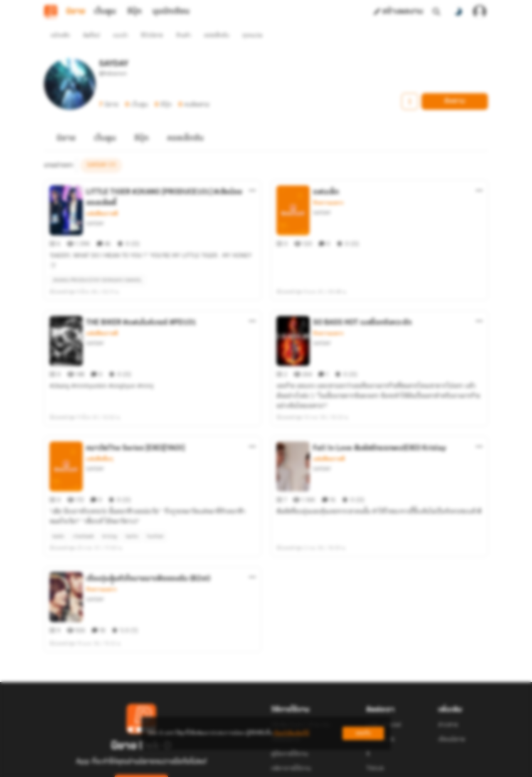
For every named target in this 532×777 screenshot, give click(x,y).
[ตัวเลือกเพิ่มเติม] (252, 175)
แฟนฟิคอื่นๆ (100, 429)
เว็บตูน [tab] (105, 12)
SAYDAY (95, 208)
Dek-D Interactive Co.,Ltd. (237, 772)
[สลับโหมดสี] (458, 12)
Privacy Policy (326, 772)
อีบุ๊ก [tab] (134, 12)
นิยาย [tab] (76, 12)
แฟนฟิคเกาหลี (102, 199)
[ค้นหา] (436, 12)
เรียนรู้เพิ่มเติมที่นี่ (291, 733)
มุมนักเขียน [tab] (171, 12)
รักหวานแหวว (328, 188)
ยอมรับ (363, 733)
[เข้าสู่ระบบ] (480, 12)
